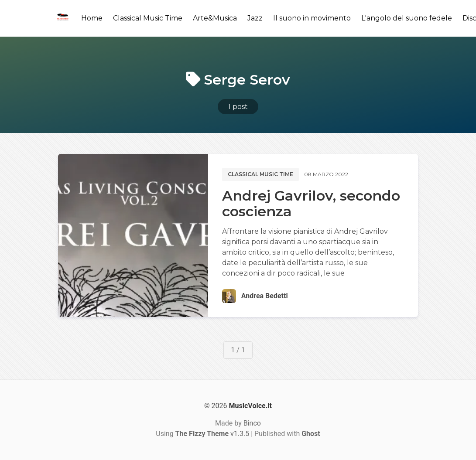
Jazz (255, 18)
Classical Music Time (148, 18)
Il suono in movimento (312, 18)
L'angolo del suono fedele (407, 18)
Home (92, 18)
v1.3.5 (212, 434)
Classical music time (260, 174)
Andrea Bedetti (265, 296)
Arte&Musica (215, 18)
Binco (252, 423)
